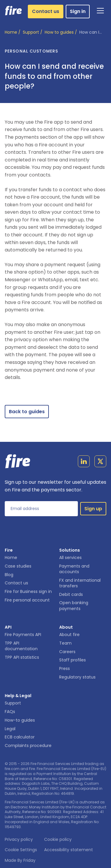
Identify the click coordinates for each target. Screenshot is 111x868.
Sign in (78, 11)
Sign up (93, 509)
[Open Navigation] (100, 11)
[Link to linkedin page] (84, 462)
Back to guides (27, 412)
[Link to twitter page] (100, 462)
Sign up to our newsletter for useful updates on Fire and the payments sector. (55, 486)
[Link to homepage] (14, 11)
